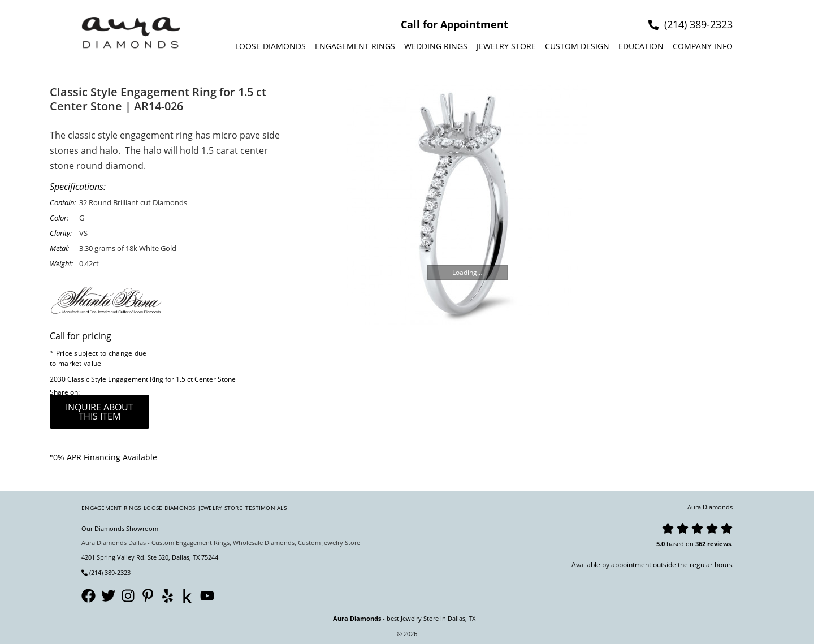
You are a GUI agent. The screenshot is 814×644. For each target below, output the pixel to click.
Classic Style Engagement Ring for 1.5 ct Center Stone (151, 379)
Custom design (577, 46)
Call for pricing (81, 336)
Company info (703, 46)
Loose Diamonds (270, 46)
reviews (719, 544)
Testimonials (266, 508)
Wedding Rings (436, 46)
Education (641, 46)
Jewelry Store (506, 46)
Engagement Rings (355, 46)
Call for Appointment (454, 24)
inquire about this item (99, 412)
